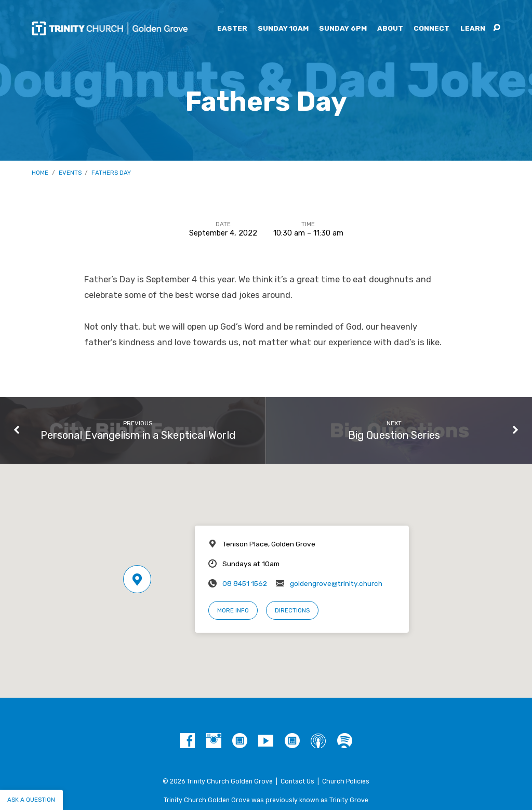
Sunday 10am (283, 29)
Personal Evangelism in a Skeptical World (138, 435)
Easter (232, 29)
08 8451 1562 (245, 583)
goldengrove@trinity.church (336, 583)
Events (70, 173)
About (390, 29)
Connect (431, 29)
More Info (233, 610)
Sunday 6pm (343, 29)
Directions (292, 610)
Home (40, 173)
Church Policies (346, 781)
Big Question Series (394, 435)
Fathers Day (111, 173)
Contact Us (297, 781)
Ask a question (31, 800)
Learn (473, 29)
